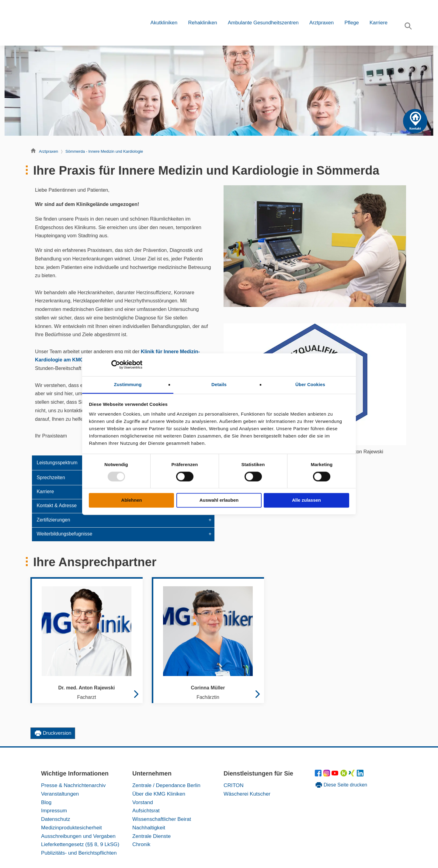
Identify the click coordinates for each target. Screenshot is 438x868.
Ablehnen (131, 500)
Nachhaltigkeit (149, 828)
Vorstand (143, 802)
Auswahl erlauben (219, 500)
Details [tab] (219, 384)
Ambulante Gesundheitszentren (263, 23)
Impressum (54, 810)
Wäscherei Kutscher (247, 794)
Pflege (352, 23)
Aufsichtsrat (146, 810)
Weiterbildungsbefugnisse (64, 534)
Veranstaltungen (60, 794)
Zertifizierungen (53, 520)
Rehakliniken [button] (202, 23)
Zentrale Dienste (151, 836)
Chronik (141, 844)
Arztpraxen (49, 151)
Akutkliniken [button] (164, 23)
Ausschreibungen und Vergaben (78, 836)
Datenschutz (56, 819)
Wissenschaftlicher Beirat (162, 819)
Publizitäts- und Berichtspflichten (79, 853)
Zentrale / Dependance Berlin (166, 785)
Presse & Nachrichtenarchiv (73, 785)
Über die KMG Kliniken (159, 794)
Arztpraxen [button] (322, 23)
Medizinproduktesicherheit (71, 828)
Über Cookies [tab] (310, 384)
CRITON (234, 785)
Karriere (379, 23)
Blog (46, 802)
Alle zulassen (306, 500)
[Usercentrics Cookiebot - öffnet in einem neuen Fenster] (116, 364)
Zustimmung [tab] (128, 384)
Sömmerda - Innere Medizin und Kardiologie (104, 151)
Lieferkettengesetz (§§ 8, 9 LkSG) (80, 844)
